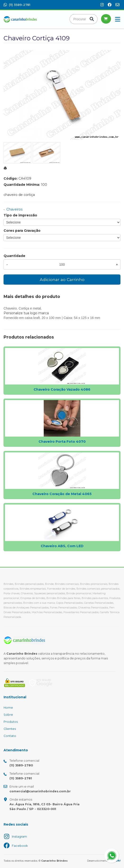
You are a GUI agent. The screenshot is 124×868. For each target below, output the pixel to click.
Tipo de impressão (20, 215)
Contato (10, 736)
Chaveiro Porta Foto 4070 (62, 442)
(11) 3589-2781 (17, 5)
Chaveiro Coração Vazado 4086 (62, 389)
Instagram (19, 837)
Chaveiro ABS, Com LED (62, 546)
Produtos (11, 722)
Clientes (10, 729)
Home (8, 708)
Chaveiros (14, 209)
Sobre (8, 715)
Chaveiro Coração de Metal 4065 (62, 494)
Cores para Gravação (22, 231)
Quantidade (14, 256)
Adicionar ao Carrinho (62, 279)
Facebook (20, 846)
